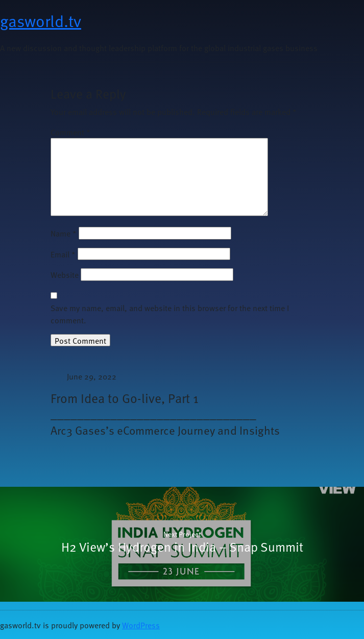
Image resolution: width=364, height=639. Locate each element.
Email (63, 254)
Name (64, 233)
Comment (70, 132)
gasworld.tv (41, 20)
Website (65, 274)
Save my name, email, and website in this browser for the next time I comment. (170, 314)
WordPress (141, 625)
